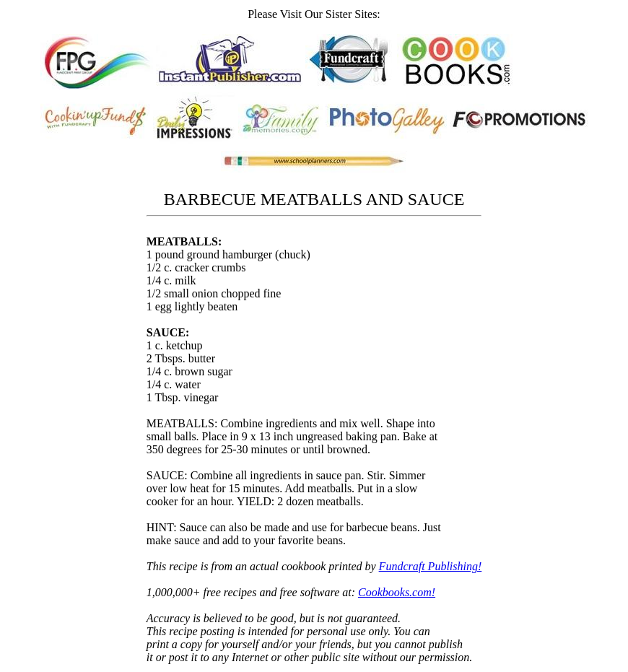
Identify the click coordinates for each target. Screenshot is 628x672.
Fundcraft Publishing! (431, 566)
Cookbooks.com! (397, 592)
